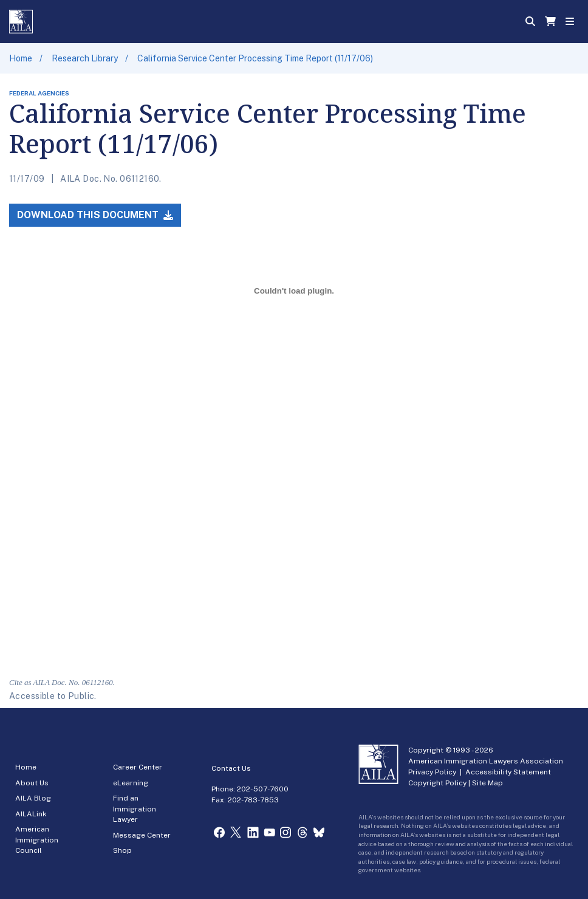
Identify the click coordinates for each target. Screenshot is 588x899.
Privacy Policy (432, 772)
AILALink (31, 814)
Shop (122, 850)
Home (21, 58)
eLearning (131, 783)
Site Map (487, 783)
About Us (32, 783)
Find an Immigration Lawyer (135, 809)
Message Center (142, 835)
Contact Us (231, 768)
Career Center (138, 767)
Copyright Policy (437, 783)
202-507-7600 (263, 789)
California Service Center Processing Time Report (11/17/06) (255, 58)
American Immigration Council (37, 840)
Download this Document (95, 215)
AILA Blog (33, 798)
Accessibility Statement (508, 772)
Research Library (85, 58)
